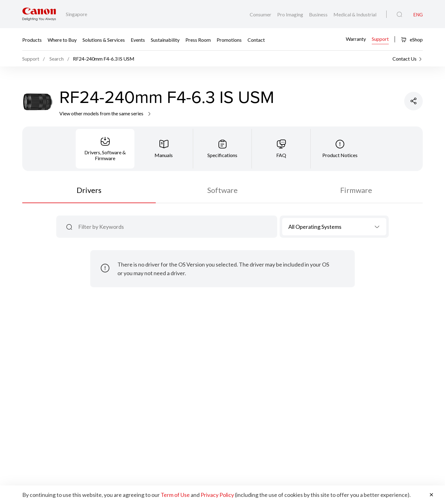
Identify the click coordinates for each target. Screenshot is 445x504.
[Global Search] (399, 15)
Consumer (261, 14)
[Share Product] (413, 101)
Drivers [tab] (89, 190)
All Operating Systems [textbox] (315, 227)
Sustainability (165, 39)
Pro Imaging (291, 14)
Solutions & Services (104, 39)
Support (380, 39)
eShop (412, 39)
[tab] (105, 149)
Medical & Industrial (355, 14)
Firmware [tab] (356, 190)
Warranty (356, 39)
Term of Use (175, 495)
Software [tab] (222, 190)
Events (138, 39)
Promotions (229, 39)
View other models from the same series (106, 113)
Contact (256, 39)
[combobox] (334, 227)
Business (319, 14)
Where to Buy (62, 39)
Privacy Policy (217, 495)
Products (32, 39)
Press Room (198, 39)
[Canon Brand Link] (39, 14)
